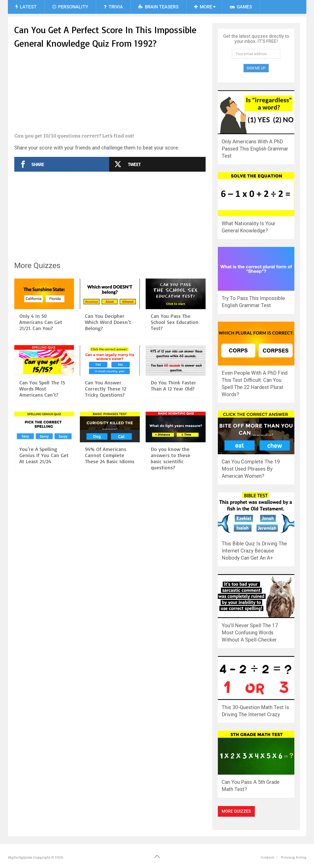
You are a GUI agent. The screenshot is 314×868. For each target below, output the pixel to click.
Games (241, 7)
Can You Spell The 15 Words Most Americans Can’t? (42, 389)
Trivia (113, 7)
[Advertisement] (110, 91)
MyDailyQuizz (20, 857)
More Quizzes (236, 811)
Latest (26, 7)
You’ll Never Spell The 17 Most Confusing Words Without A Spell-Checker (250, 633)
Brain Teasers (159, 7)
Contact (267, 857)
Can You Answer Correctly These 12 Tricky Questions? (106, 389)
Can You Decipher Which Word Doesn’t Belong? (108, 322)
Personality (70, 7)
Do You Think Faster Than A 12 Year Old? (173, 386)
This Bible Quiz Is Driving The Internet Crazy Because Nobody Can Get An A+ (254, 551)
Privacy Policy (294, 857)
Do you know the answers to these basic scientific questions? (171, 458)
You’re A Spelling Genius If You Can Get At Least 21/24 (44, 455)
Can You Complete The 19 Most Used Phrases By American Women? (251, 469)
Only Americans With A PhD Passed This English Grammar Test (255, 149)
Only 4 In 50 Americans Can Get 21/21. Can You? (41, 322)
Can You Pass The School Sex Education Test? (175, 322)
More (203, 7)
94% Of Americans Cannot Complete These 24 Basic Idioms (110, 455)
